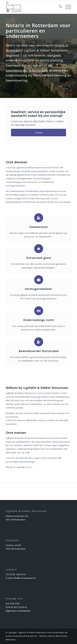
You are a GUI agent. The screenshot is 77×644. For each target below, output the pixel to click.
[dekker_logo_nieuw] (32, 7)
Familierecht (39, 227)
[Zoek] (59, 7)
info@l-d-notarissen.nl (24, 578)
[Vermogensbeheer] (39, 280)
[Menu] (67, 7)
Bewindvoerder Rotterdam (39, 351)
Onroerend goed (38, 258)
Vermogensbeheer (39, 289)
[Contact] (38, 133)
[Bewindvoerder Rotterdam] (39, 342)
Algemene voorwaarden (18, 611)
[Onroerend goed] (39, 249)
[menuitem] (59, 7)
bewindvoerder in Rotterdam (27, 70)
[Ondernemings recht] (39, 311)
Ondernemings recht (39, 320)
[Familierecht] (39, 218)
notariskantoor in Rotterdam (24, 191)
